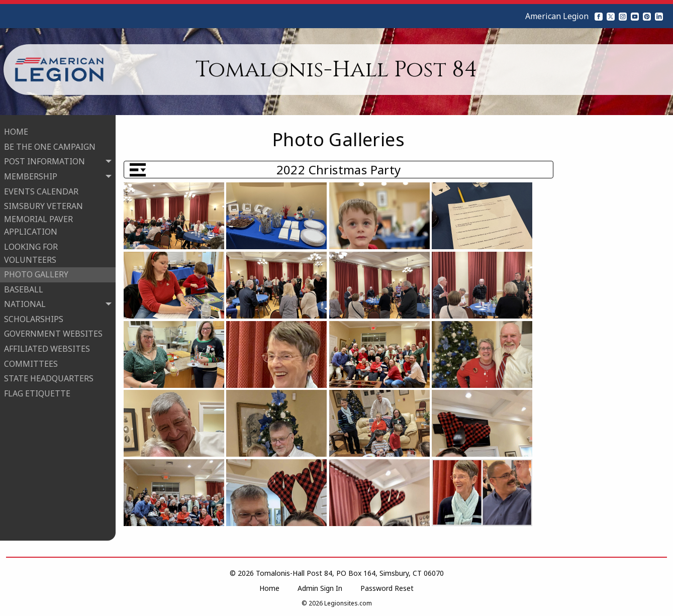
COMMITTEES (31, 362)
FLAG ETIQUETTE (37, 392)
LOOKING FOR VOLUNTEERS (31, 252)
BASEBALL (24, 288)
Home (269, 588)
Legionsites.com (348, 603)
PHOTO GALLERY (36, 273)
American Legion (557, 16)
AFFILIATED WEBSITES (47, 347)
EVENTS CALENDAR (41, 189)
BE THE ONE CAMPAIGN (50, 145)
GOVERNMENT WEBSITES (53, 332)
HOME (16, 130)
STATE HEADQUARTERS (49, 377)
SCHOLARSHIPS (34, 318)
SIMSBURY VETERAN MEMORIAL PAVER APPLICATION (43, 217)
